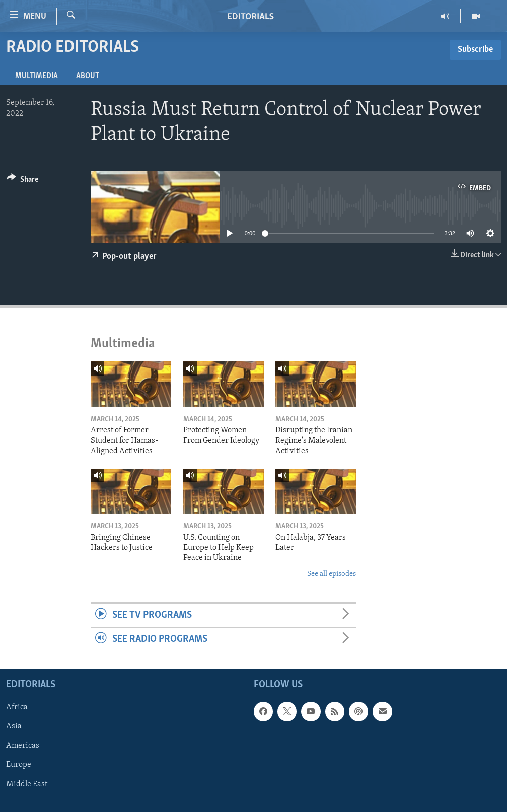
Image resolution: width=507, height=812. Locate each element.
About (88, 76)
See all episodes (332, 574)
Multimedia (37, 76)
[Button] (22, 181)
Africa (17, 707)
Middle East (27, 784)
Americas (23, 746)
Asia (14, 726)
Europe (19, 765)
